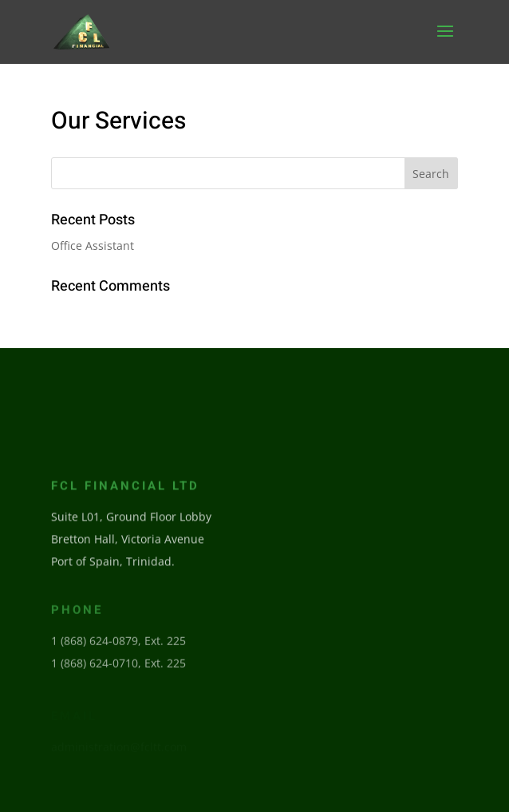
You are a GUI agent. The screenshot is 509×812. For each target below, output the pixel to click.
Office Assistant (93, 246)
